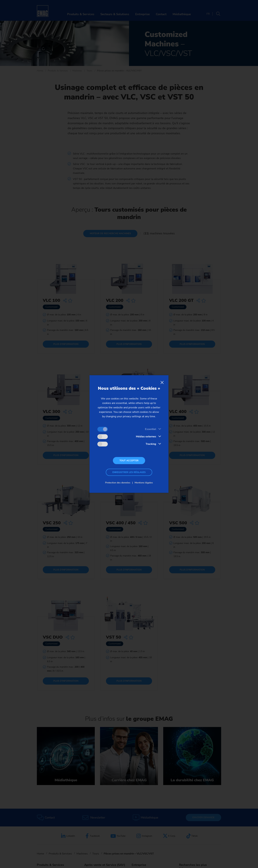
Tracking (151, 444)
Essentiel (151, 429)
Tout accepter (129, 461)
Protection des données (118, 483)
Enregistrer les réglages (129, 472)
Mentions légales (144, 483)
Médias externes (146, 437)
